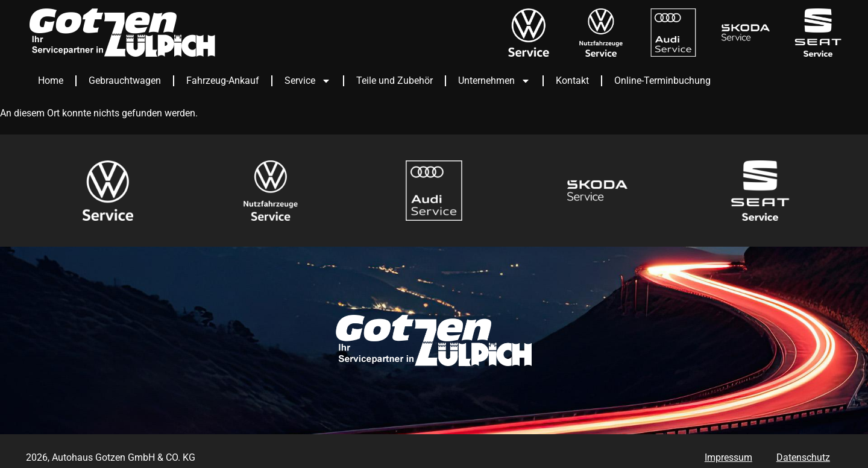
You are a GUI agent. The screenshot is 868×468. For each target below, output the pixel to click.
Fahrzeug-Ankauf (223, 81)
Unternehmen (494, 81)
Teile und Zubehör (395, 81)
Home (51, 81)
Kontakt (572, 81)
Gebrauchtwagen (125, 81)
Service (308, 81)
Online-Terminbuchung (662, 81)
